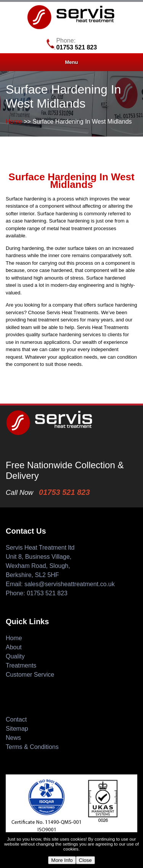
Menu (72, 62)
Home (14, 122)
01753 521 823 (76, 47)
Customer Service (30, 675)
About (14, 647)
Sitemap (17, 729)
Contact (16, 719)
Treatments (21, 665)
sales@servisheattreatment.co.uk (70, 584)
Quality (15, 656)
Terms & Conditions (32, 747)
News (13, 738)
